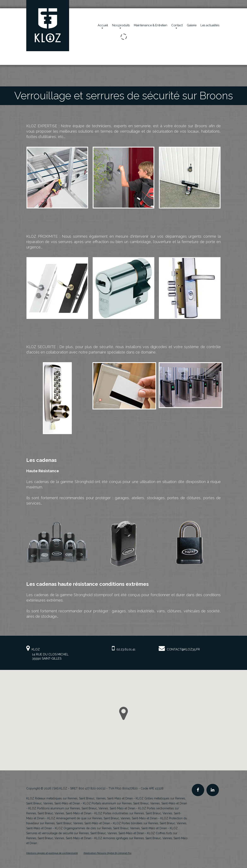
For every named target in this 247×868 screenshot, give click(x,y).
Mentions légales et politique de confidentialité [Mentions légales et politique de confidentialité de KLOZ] (52, 853)
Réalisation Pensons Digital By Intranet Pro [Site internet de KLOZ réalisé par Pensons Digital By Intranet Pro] (107, 853)
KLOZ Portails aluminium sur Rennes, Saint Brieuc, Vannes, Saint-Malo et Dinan (135, 803)
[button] (123, 713)
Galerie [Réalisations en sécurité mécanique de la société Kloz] (192, 25)
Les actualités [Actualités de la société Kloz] (210, 25)
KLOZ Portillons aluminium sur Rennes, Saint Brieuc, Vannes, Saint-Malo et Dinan (82, 808)
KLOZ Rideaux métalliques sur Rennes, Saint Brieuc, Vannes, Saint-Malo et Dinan (80, 798)
